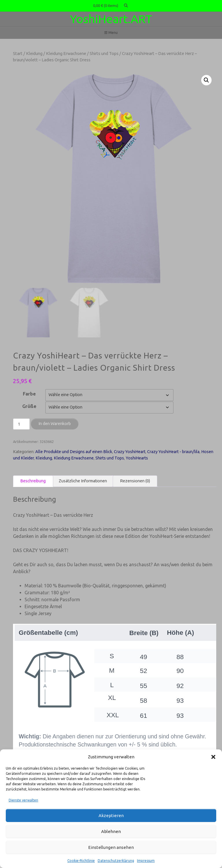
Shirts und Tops (104, 53)
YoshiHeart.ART (111, 19)
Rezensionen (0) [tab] (135, 480)
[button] (213, 757)
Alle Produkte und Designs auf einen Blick (74, 451)
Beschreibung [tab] (33, 480)
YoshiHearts (137, 458)
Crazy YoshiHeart (130, 451)
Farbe (29, 393)
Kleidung (34, 53)
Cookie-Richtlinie (81, 861)
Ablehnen (111, 831)
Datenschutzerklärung (116, 861)
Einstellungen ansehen (111, 847)
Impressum (146, 861)
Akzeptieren (111, 815)
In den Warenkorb (55, 423)
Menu (111, 33)
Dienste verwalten (23, 800)
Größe (29, 406)
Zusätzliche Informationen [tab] (83, 480)
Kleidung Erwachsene (66, 53)
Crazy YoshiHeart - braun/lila (173, 451)
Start (18, 53)
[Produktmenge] (21, 424)
